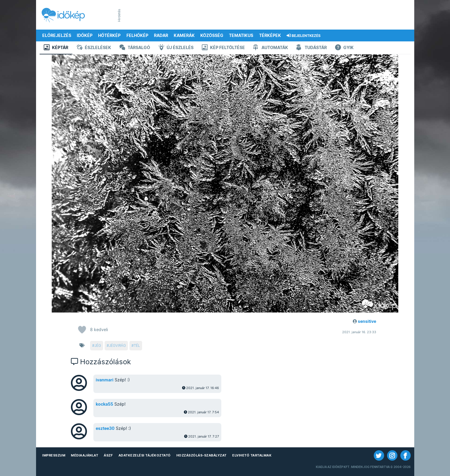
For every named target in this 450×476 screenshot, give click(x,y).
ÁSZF (108, 455)
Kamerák (184, 35)
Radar (161, 35)
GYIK (344, 48)
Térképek (270, 35)
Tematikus (241, 35)
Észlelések (94, 48)
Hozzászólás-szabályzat (202, 455)
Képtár (56, 48)
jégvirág (117, 345)
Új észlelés (176, 48)
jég (98, 345)
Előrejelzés (57, 35)
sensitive (367, 321)
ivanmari (105, 380)
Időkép (85, 35)
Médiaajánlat (85, 455)
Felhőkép (137, 35)
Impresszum (54, 455)
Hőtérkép (109, 35)
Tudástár (312, 48)
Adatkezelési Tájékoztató (145, 455)
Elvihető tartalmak (252, 455)
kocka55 (104, 404)
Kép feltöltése (223, 48)
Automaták (271, 48)
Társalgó (135, 48)
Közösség (212, 35)
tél (137, 345)
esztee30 (105, 428)
